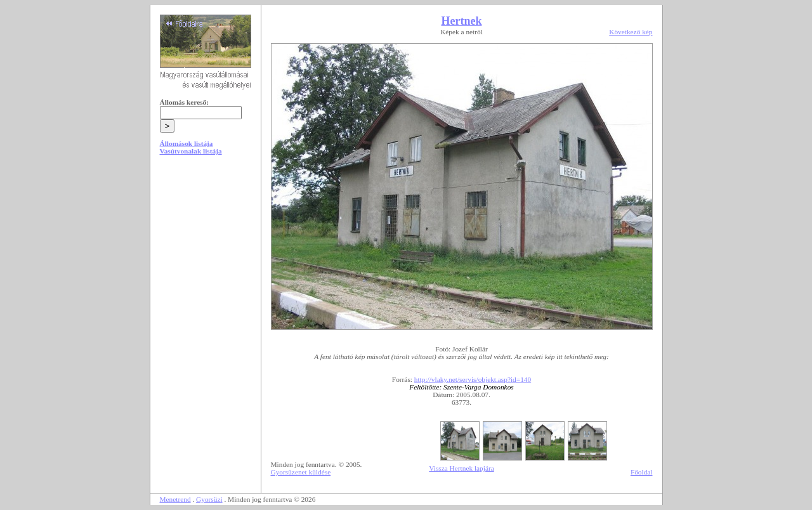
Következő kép (631, 32)
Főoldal (642, 472)
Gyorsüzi (209, 499)
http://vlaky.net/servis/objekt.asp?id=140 (473, 379)
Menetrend (175, 499)
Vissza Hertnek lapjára (461, 468)
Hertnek (462, 21)
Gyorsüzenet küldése (301, 472)
